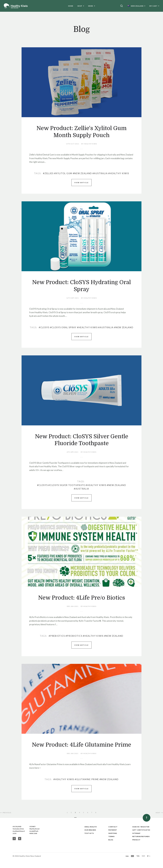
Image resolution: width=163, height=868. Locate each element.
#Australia (100, 173)
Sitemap (136, 833)
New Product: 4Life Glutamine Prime (81, 745)
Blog (111, 840)
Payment (113, 830)
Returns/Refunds (141, 836)
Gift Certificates (141, 830)
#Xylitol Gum (63, 173)
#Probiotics (74, 636)
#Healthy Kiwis (119, 173)
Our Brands (90, 830)
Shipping (113, 833)
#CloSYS (44, 327)
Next (159, 813)
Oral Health (91, 827)
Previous (6, 813)
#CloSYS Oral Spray (63, 327)
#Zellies (48, 173)
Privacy (136, 840)
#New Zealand (82, 173)
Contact (113, 827)
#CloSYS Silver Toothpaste (67, 485)
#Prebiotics (57, 636)
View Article (81, 183)
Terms (111, 836)
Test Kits (89, 833)
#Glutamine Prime (87, 779)
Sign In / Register (141, 827)
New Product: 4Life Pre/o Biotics (82, 598)
